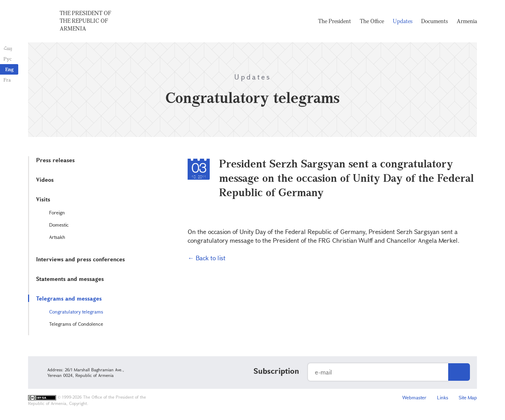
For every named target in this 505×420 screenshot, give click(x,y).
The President (335, 21)
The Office (372, 21)
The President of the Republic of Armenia (85, 21)
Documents (435, 21)
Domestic (59, 225)
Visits (43, 199)
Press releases (55, 160)
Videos (45, 180)
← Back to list (207, 258)
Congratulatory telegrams (76, 312)
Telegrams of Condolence (76, 324)
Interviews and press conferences (80, 259)
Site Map (468, 397)
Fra (7, 80)
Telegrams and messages (69, 298)
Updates (403, 21)
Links (443, 397)
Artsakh (57, 237)
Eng (9, 69)
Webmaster (414, 397)
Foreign (57, 212)
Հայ (8, 48)
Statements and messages (70, 279)
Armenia (467, 21)
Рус (8, 59)
